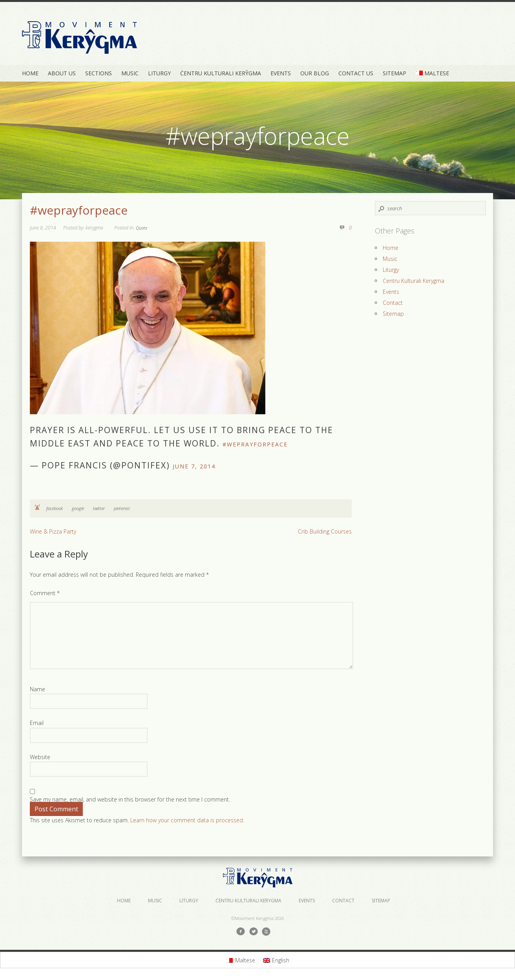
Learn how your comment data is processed (187, 820)
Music (130, 73)
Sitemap (394, 73)
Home (30, 73)
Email (37, 723)
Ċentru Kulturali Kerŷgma (221, 73)
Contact (393, 303)
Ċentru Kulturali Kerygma (414, 281)
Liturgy (159, 73)
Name (37, 689)
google (78, 508)
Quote (142, 228)
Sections (99, 73)
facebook (55, 508)
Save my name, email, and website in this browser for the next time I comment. (130, 799)
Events (281, 73)
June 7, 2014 (194, 466)
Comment (45, 593)
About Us (62, 73)
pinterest (122, 508)
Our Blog (315, 73)
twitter (99, 508)
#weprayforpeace (79, 210)
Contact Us (356, 73)
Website (40, 757)
